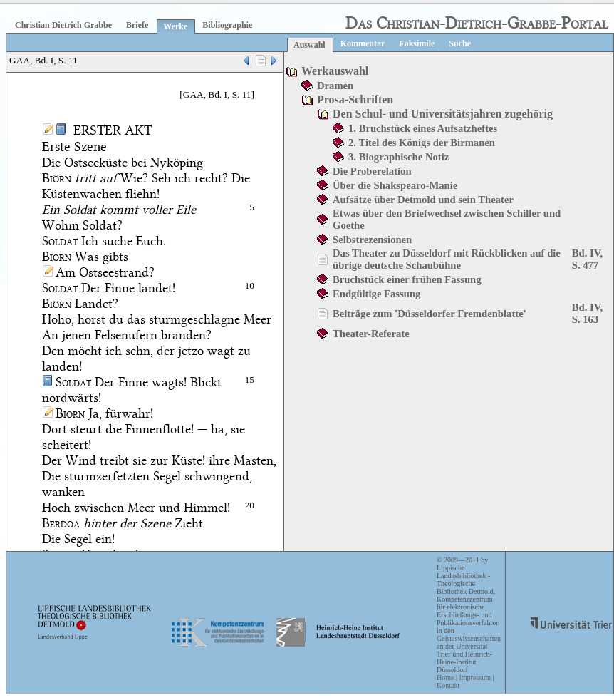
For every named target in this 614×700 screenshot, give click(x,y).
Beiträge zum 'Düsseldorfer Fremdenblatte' (430, 314)
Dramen (335, 86)
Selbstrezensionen (372, 240)
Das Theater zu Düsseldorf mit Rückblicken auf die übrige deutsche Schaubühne (447, 259)
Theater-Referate (371, 334)
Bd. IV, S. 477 (587, 259)
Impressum (474, 678)
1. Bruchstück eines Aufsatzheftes (423, 128)
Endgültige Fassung (376, 294)
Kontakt (448, 685)
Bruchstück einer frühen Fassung (407, 279)
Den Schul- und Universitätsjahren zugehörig (443, 114)
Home (445, 678)
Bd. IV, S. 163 (587, 313)
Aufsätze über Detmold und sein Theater (423, 200)
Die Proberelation (372, 171)
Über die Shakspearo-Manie (395, 185)
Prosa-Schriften (355, 99)
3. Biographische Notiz (399, 157)
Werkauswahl (335, 71)
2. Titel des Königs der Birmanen (422, 143)
